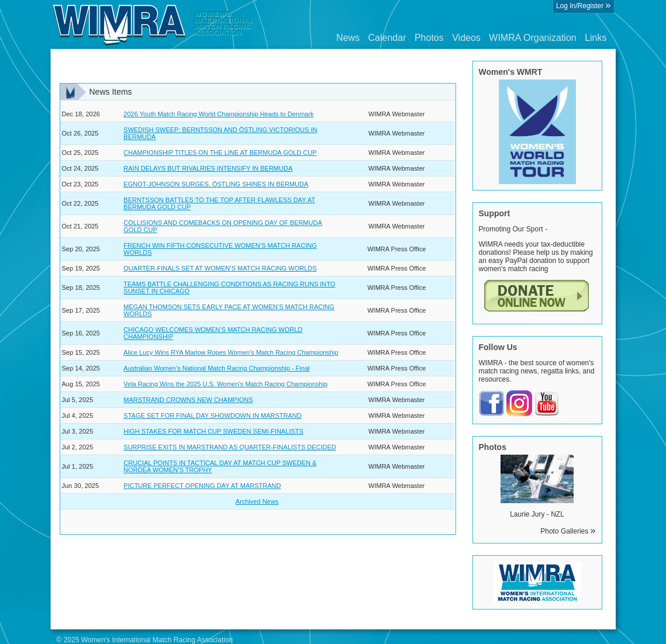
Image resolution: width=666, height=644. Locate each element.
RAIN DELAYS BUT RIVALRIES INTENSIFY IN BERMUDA (208, 168)
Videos (466, 38)
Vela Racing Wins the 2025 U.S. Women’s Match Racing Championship (225, 384)
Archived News (257, 501)
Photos (429, 38)
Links (596, 38)
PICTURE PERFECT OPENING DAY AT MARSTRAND (202, 486)
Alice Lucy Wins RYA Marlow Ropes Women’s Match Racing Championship (231, 352)
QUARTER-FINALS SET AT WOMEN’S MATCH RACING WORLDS (220, 268)
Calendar (387, 38)
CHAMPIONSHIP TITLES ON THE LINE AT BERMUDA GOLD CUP (220, 153)
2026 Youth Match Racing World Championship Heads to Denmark (218, 114)
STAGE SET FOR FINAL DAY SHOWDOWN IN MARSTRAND (212, 416)
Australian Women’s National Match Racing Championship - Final (216, 368)
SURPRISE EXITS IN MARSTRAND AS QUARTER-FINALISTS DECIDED (230, 447)
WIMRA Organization (532, 38)
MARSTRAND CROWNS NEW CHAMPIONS (188, 400)
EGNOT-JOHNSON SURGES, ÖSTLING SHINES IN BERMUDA (216, 184)
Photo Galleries (568, 531)
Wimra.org (153, 25)
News (348, 38)
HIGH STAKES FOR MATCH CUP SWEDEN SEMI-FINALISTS (213, 431)
